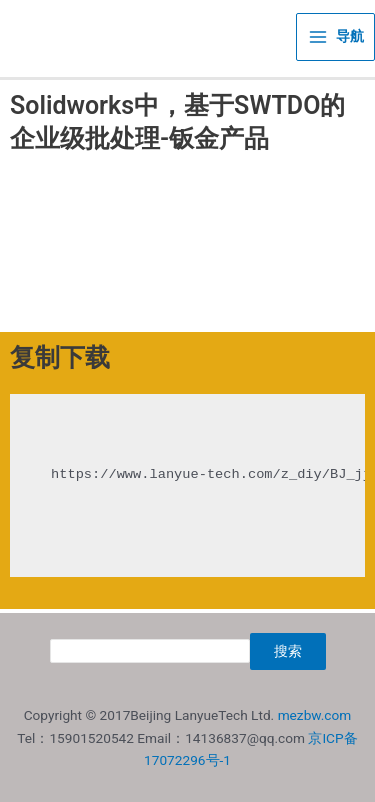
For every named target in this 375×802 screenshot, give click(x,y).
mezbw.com (315, 715)
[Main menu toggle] (335, 37)
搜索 (288, 651)
